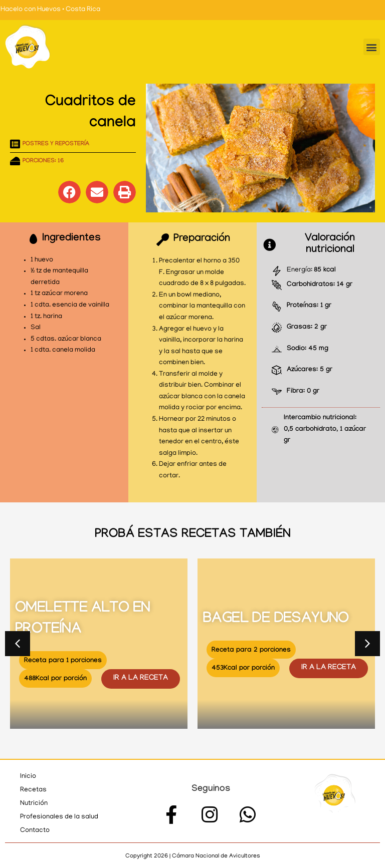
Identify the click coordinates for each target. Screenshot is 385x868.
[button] (372, 47)
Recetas (33, 790)
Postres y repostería (56, 144)
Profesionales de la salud (59, 817)
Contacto (35, 831)
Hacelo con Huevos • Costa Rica (50, 10)
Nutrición (34, 804)
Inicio (28, 777)
